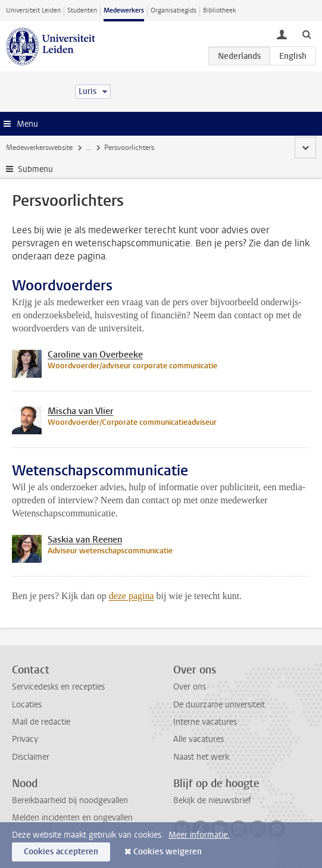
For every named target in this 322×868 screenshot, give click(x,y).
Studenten (82, 10)
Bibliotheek (220, 10)
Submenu (35, 169)
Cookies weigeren (168, 852)
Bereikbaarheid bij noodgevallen (70, 800)
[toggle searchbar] (307, 34)
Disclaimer (31, 757)
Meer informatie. (199, 835)
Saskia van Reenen (85, 540)
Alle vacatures (198, 739)
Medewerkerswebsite (39, 148)
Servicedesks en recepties (58, 687)
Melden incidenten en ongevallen (72, 818)
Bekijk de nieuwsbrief (212, 800)
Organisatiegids (173, 10)
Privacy (25, 739)
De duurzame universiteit (219, 705)
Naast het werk (201, 757)
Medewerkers (124, 10)
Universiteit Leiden (33, 10)
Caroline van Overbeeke (95, 355)
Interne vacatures (205, 722)
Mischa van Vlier (80, 411)
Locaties (27, 705)
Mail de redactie (41, 722)
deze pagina (132, 596)
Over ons (190, 687)
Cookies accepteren (61, 852)
